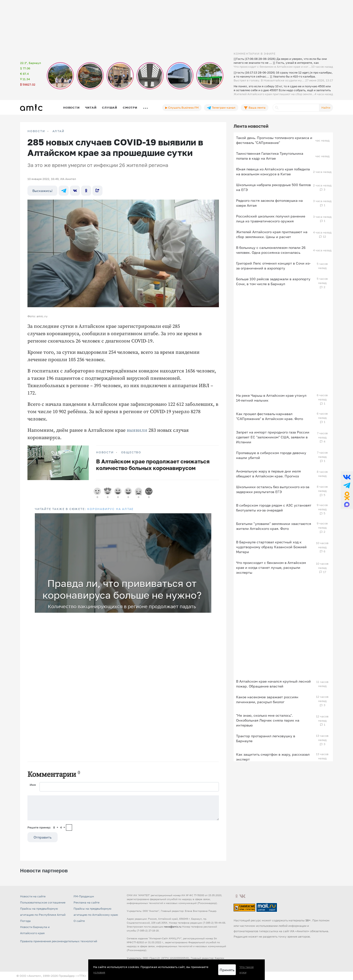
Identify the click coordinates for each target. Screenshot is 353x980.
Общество (131, 452)
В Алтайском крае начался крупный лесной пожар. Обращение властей (273, 684)
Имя (33, 785)
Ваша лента (255, 108)
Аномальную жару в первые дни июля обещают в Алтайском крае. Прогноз (268, 474)
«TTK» (82, 976)
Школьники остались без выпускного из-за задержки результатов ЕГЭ (273, 489)
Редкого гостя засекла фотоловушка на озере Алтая (269, 203)
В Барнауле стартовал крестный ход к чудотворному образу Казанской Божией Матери (271, 547)
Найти (326, 108)
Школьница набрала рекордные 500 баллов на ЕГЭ (273, 187)
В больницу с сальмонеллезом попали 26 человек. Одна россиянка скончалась (271, 250)
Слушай (110, 108)
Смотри (130, 108)
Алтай (58, 131)
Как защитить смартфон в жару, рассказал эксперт (273, 757)
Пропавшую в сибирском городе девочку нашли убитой (271, 455)
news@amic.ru (173, 927)
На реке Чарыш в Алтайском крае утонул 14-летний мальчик (271, 398)
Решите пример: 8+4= (46, 827)
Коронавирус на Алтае (110, 509)
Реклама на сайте (87, 902)
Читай (91, 108)
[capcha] (69, 827)
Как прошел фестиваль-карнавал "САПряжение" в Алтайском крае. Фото (270, 416)
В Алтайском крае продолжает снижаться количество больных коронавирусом (153, 465)
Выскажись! (42, 191)
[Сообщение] (123, 808)
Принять (227, 970)
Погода (25, 921)
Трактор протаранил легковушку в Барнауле (266, 738)
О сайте (79, 921)
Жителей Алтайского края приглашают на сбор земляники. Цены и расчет (272, 234)
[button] (207, 518)
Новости (71, 108)
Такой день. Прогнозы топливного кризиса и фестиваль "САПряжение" (274, 140)
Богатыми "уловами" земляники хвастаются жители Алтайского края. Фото (274, 526)
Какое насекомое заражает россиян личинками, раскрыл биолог (267, 699)
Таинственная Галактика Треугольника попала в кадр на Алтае (270, 156)
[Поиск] (296, 108)
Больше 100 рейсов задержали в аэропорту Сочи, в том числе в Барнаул (273, 281)
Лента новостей (251, 126)
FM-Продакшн (84, 896)
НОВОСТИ (36, 131)
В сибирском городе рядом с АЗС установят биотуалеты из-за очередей (274, 508)
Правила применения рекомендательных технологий (59, 941)
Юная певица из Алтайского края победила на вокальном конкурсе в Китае (273, 172)
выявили (137, 430)
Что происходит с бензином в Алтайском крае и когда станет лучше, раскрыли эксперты (271, 567)
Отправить (43, 837)
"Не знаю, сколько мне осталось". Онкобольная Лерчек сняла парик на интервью (268, 720)
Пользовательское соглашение (43, 902)
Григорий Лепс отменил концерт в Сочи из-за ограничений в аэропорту (273, 266)
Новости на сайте (33, 896)
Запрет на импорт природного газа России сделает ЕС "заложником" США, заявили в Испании (273, 437)
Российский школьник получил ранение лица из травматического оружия (271, 219)
